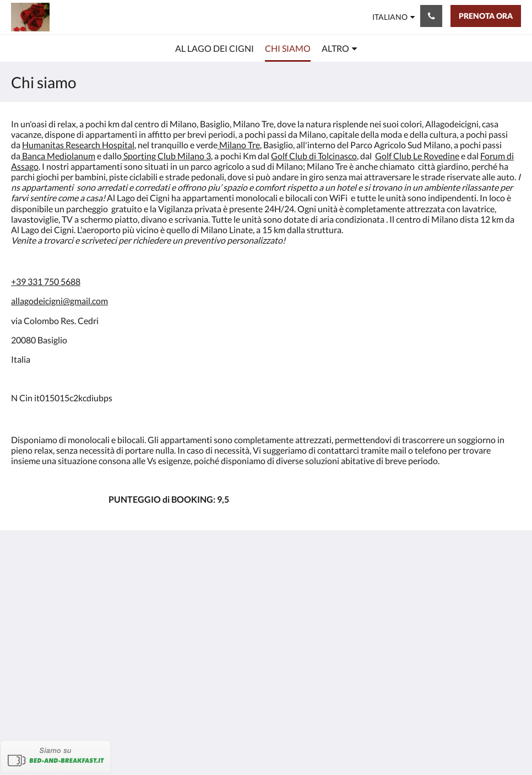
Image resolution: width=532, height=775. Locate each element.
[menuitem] (215, 49)
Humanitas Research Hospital (78, 145)
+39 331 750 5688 (46, 281)
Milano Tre (240, 145)
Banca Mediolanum (59, 156)
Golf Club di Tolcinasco (314, 156)
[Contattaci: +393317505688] (431, 16)
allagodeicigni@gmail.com (59, 301)
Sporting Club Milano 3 (167, 156)
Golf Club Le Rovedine (417, 156)
